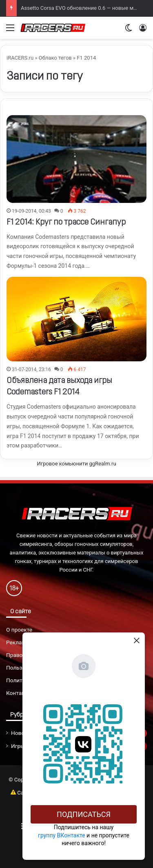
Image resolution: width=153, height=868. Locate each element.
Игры (18, 746)
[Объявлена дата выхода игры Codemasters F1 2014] (76, 319)
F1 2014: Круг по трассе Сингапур (66, 223)
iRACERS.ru (20, 58)
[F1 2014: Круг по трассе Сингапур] (76, 159)
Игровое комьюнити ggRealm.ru (76, 464)
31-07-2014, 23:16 (31, 369)
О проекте (19, 630)
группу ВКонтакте (62, 835)
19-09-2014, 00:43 (31, 211)
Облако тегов (55, 58)
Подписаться (84, 814)
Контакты (19, 693)
